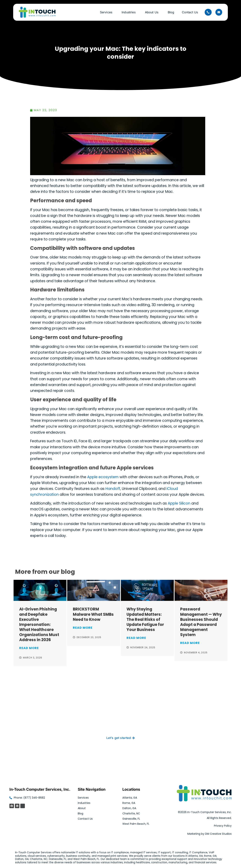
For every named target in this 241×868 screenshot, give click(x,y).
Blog (171, 12)
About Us (153, 12)
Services (107, 12)
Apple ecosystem (103, 477)
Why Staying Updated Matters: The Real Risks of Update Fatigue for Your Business (145, 619)
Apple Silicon (179, 503)
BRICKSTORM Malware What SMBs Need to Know (93, 614)
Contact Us (190, 12)
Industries (130, 12)
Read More (29, 648)
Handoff (113, 489)
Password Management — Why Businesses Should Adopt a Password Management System (201, 622)
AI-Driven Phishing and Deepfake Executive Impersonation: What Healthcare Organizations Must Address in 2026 (39, 624)
